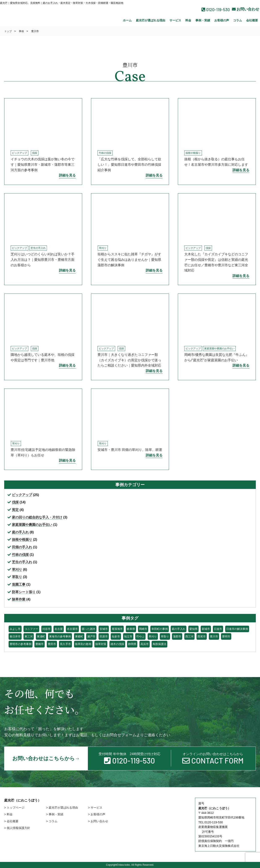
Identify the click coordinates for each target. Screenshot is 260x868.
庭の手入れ (20, 532)
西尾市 (202, 636)
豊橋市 (40, 644)
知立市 (128, 636)
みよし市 (15, 629)
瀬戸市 (91, 636)
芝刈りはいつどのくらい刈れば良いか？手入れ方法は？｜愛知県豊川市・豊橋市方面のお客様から (43, 260)
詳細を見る (67, 175)
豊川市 (214, 636)
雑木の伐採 (117, 644)
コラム (238, 20)
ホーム (127, 20)
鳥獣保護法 (159, 644)
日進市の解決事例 (237, 629)
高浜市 (145, 644)
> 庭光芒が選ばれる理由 (62, 808)
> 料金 (8, 814)
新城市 (206, 629)
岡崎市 (143, 629)
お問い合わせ (246, 9)
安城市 (104, 629)
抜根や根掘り (193, 153)
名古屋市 (72, 629)
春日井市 (15, 636)
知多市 (116, 636)
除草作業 (19, 599)
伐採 (35, 153)
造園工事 (19, 584)
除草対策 (101, 644)
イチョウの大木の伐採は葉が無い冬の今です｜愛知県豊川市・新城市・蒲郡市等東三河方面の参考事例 (43, 164)
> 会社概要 (11, 821)
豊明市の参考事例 (21, 644)
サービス (175, 20)
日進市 (218, 629)
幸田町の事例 (160, 629)
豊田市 (52, 644)
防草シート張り (24, 592)
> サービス (95, 808)
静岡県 (132, 644)
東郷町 (79, 636)
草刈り (103, 248)
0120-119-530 (216, 9)
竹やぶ (140, 636)
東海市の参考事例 (60, 636)
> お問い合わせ (98, 821)
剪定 (15, 510)
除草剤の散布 (83, 644)
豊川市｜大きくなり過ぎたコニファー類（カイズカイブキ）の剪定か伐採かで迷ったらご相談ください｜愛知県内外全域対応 (129, 360)
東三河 (29, 636)
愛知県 (193, 629)
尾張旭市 (117, 629)
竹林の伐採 (105, 153)
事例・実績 (203, 20)
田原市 (104, 636)
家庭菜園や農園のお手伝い (219, 349)
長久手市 (65, 644)
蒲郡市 (177, 636)
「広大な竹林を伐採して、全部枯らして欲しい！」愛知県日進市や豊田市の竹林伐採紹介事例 (129, 164)
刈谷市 (46, 629)
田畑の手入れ (22, 547)
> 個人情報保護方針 (17, 828)
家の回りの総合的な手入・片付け (37, 517)
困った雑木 (89, 629)
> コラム (52, 821)
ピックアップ (19, 153)
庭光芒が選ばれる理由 (151, 20)
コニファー (31, 629)
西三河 (189, 636)
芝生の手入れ (38, 248)
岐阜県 (131, 629)
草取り (17, 577)
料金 (188, 20)
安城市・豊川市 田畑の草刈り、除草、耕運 (130, 450)
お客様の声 (222, 20)
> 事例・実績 (55, 814)
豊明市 (226, 636)
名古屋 (59, 629)
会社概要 (252, 20)
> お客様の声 (97, 814)
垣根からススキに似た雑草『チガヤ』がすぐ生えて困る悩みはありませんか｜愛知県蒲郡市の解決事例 (129, 260)
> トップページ (14, 808)
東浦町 (41, 636)
